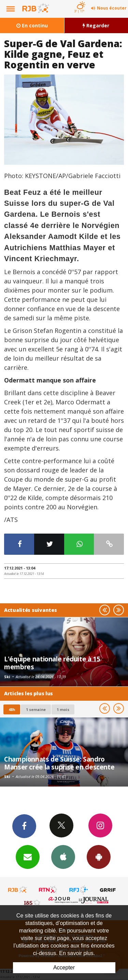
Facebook (24, 826)
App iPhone (63, 857)
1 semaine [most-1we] (36, 709)
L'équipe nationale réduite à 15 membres (52, 663)
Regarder (96, 25)
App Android (99, 857)
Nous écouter (112, 8)
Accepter (64, 968)
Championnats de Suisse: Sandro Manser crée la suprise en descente (59, 763)
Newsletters (28, 857)
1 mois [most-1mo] (63, 709)
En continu (32, 25)
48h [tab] (12, 709)
